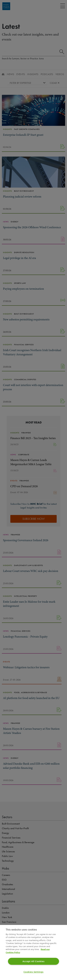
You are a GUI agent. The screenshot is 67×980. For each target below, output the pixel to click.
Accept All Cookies (34, 961)
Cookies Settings (33, 972)
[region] (33, 952)
